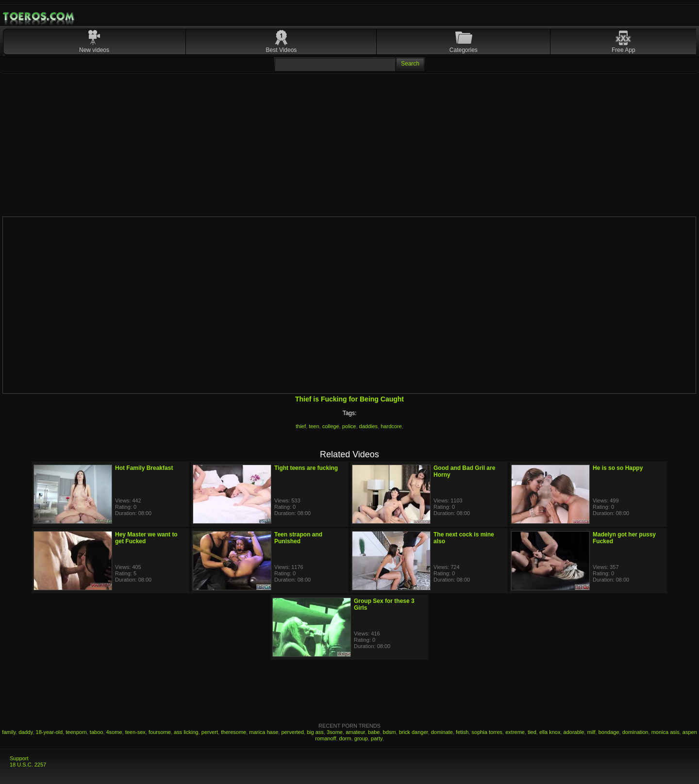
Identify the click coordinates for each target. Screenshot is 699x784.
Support (19, 758)
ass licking (186, 732)
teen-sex (135, 732)
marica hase (264, 732)
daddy (25, 732)
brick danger (414, 732)
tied (532, 732)
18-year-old (50, 732)
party (377, 738)
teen (314, 426)
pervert (210, 732)
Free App (624, 50)
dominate (442, 732)
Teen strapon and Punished (298, 538)
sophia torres (487, 732)
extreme (515, 732)
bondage (609, 732)
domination (635, 732)
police (349, 426)
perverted (292, 732)
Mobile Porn (39, 17)
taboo (97, 732)
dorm (345, 738)
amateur (355, 732)
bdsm (390, 732)
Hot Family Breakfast (144, 468)
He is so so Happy (618, 468)
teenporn (76, 732)
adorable (574, 732)
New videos (94, 50)
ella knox (550, 732)
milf (591, 732)
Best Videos (282, 50)
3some (335, 732)
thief (301, 426)
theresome (233, 732)
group (361, 738)
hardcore (391, 426)
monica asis (666, 732)
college (331, 426)
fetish (462, 732)
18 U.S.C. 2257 (28, 765)
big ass (315, 732)
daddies (369, 426)
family (9, 732)
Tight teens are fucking (306, 468)
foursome (160, 732)
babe (374, 732)
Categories (464, 50)
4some (114, 732)
